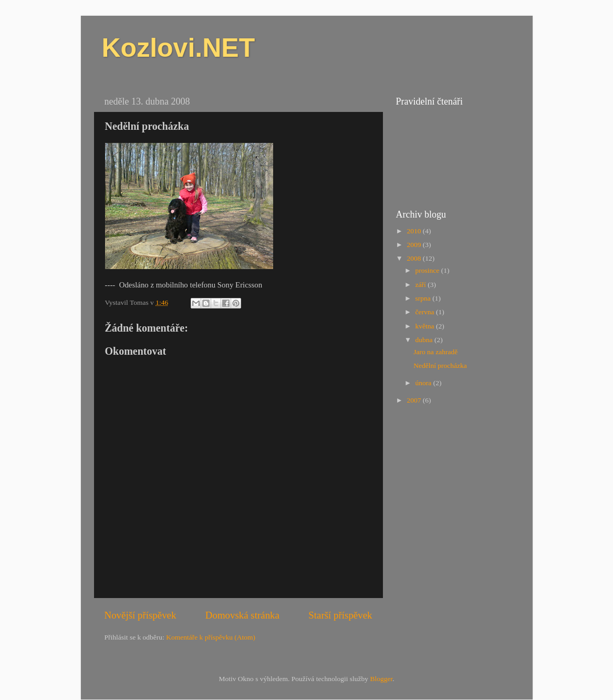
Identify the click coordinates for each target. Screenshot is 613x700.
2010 (414, 231)
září (422, 285)
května (426, 326)
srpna (424, 298)
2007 (414, 400)
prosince (428, 270)
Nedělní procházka (440, 366)
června (426, 312)
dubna (425, 340)
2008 (414, 258)
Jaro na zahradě (435, 352)
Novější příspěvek (141, 615)
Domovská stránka (242, 615)
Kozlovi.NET (179, 48)
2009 (414, 245)
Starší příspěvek (340, 615)
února (424, 383)
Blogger (381, 679)
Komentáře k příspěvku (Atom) (211, 637)
